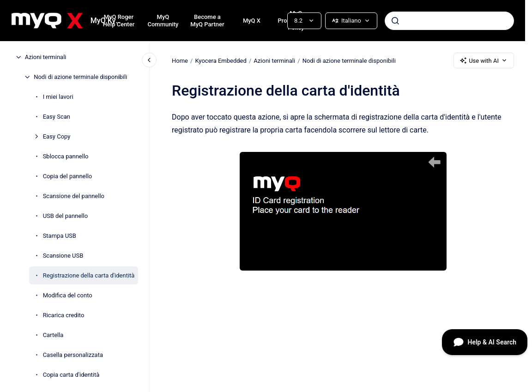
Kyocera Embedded (221, 60)
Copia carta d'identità (71, 375)
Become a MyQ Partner (207, 21)
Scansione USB (63, 256)
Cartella (53, 335)
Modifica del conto (68, 295)
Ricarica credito (64, 315)
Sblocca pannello (66, 156)
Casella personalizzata (73, 355)
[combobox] (449, 21)
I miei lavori (58, 97)
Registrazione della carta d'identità (89, 275)
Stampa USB (60, 236)
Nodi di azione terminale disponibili (80, 77)
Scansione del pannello (74, 196)
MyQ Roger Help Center (119, 21)
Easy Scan (57, 117)
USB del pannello (65, 216)
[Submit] (395, 21)
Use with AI (484, 60)
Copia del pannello (68, 176)
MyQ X (252, 21)
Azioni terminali (46, 57)
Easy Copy (57, 136)
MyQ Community (163, 21)
